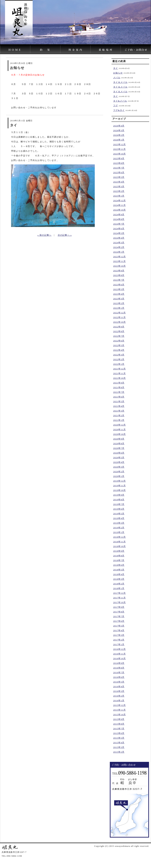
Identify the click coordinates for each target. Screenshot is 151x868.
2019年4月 (119, 518)
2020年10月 (119, 434)
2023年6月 (119, 285)
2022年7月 (119, 336)
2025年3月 (119, 187)
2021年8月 (119, 387)
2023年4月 (119, 294)
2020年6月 (119, 453)
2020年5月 (119, 458)
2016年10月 (119, 658)
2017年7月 (119, 616)
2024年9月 (119, 215)
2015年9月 (119, 719)
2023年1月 (119, 308)
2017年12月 (119, 593)
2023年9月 (119, 271)
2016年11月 (119, 654)
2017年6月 (119, 621)
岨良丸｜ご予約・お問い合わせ (136, 49)
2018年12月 (119, 537)
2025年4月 (119, 182)
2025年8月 (119, 163)
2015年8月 (119, 724)
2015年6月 (119, 733)
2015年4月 (119, 743)
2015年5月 (119, 738)
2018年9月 (119, 551)
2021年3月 (119, 411)
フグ (116, 106)
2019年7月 (119, 504)
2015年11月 (119, 710)
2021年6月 (119, 397)
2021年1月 (119, 420)
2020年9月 (119, 439)
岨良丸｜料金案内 (76, 49)
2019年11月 (119, 486)
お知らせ (118, 73)
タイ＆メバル (120, 82)
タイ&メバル (120, 101)
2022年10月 (119, 322)
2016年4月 (119, 687)
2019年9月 (119, 495)
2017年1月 (119, 644)
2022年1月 (119, 364)
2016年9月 (119, 663)
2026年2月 (119, 135)
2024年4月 (119, 238)
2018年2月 (119, 584)
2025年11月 (119, 149)
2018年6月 (119, 565)
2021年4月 (119, 406)
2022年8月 (119, 331)
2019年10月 (119, 490)
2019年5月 (119, 514)
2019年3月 (119, 523)
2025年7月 (119, 168)
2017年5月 (119, 626)
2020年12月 (119, 425)
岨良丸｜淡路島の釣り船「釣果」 (45, 49)
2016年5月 (119, 682)
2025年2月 (119, 191)
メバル (117, 78)
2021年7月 (119, 392)
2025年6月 (119, 172)
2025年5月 (119, 177)
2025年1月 (119, 196)
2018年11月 (119, 542)
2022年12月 (119, 313)
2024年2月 (119, 247)
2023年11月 (119, 261)
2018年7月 (119, 560)
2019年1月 (119, 532)
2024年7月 (119, 224)
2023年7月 (119, 280)
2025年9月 (119, 158)
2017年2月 (119, 640)
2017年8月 (119, 612)
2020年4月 (119, 462)
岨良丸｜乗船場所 (106, 49)
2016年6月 (119, 677)
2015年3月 (119, 747)
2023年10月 (119, 266)
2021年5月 (119, 401)
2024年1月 (119, 252)
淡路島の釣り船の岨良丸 (15, 49)
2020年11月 (119, 429)
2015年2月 (119, 752)
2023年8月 (119, 275)
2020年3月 (119, 467)
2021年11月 (119, 373)
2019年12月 (119, 481)
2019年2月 (119, 528)
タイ (116, 68)
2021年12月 (119, 369)
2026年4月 (119, 126)
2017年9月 (119, 607)
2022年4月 (119, 350)
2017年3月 (119, 635)
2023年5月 (119, 289)
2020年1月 (119, 476)
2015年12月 (119, 705)
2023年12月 (119, 257)
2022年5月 (119, 345)
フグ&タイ (119, 110)
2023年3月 (119, 299)
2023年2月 (119, 303)
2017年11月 (119, 598)
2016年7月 (119, 672)
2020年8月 (119, 444)
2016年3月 (119, 691)
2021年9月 (119, 383)
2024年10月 (119, 210)
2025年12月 (119, 144)
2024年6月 (119, 229)
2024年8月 (119, 219)
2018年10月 (119, 546)
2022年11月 (119, 317)
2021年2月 (119, 415)
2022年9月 (119, 327)
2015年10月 (119, 715)
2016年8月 (119, 668)
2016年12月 (119, 649)
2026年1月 (119, 140)
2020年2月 (119, 472)
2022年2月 (119, 359)
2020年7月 (119, 448)
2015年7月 (119, 729)
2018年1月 (119, 588)
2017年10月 (119, 602)
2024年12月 (119, 201)
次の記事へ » (65, 235)
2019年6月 (119, 509)
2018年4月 (119, 574)
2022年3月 (119, 355)
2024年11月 (119, 205)
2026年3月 (119, 130)
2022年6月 (119, 341)
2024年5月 (119, 233)
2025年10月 (119, 154)
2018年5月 (119, 570)
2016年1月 (119, 701)
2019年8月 (119, 500)
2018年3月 (119, 579)
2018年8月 (119, 556)
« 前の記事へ (45, 235)
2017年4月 (119, 630)
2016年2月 (119, 696)
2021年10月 (119, 378)
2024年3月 (119, 243)
